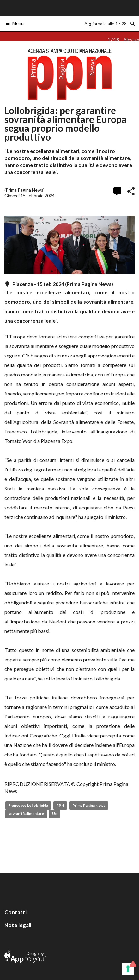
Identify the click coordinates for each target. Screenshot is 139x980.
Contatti (15, 912)
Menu (14, 23)
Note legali (18, 925)
